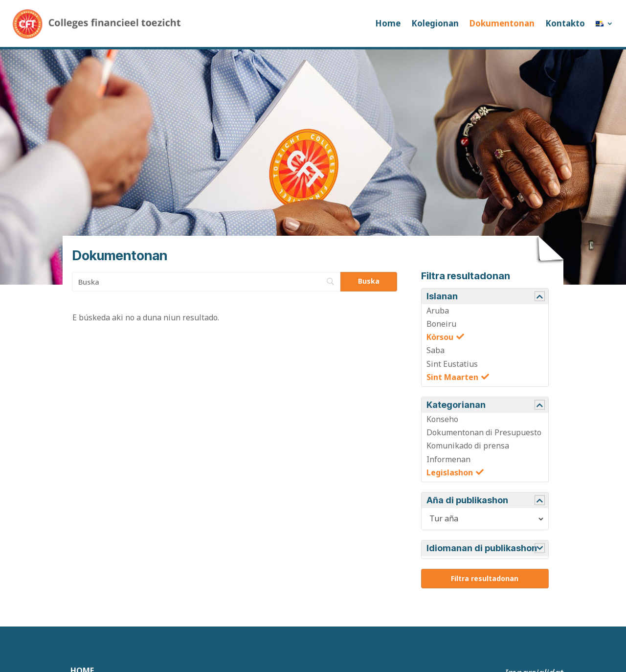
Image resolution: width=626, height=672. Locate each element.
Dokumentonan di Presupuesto (484, 432)
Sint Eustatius (452, 364)
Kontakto (565, 23)
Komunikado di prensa (468, 446)
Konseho (442, 419)
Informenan (448, 459)
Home (388, 23)
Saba (436, 350)
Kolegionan (435, 23)
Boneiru (441, 324)
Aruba (438, 311)
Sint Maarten (452, 377)
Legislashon (450, 472)
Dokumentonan (502, 23)
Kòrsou (440, 337)
